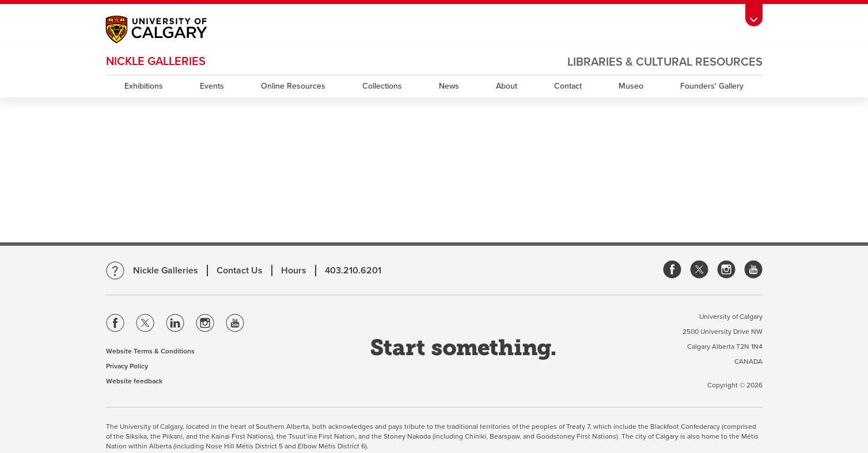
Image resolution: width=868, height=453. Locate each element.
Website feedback (134, 381)
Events (212, 86)
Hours (294, 271)
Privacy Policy (127, 366)
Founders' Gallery (712, 86)
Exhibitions (144, 86)
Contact (568, 86)
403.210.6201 (353, 271)
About (507, 86)
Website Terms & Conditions (150, 351)
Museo (631, 86)
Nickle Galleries (156, 62)
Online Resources (293, 86)
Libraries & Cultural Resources (665, 62)
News (449, 86)
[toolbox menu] (754, 15)
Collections (382, 86)
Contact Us (240, 271)
